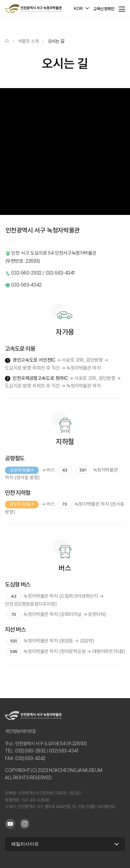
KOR (79, 8)
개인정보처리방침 (20, 731)
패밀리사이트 (25, 844)
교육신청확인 (104, 9)
